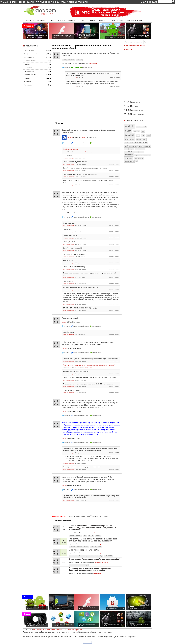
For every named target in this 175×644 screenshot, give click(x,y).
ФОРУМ (129, 49)
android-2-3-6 (140, 127)
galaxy (128, 131)
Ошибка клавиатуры (70, 149)
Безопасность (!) (29, 57)
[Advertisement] (71, 104)
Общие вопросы (29, 50)
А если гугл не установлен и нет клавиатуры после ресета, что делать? (89, 365)
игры (63, 2)
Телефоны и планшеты (67, 21)
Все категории (31, 46)
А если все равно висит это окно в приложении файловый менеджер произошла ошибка (90, 569)
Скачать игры (28, 68)
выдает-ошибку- (98, 556)
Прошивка (27, 78)
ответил (70, 138)
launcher (98, 536)
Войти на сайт (149, 2)
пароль (142, 152)
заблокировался (131, 146)
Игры (52, 21)
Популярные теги (134, 120)
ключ (126, 149)
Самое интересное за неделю (18, 2)
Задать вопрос (117, 21)
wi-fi (143, 135)
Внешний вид (28, 82)
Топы (83, 21)
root (143, 131)
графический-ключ (141, 143)
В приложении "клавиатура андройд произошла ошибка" (94, 559)
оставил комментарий (71, 78)
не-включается (140, 149)
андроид (79, 60)
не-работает (128, 152)
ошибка (72, 536)
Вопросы (103, 21)
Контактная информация (73, 630)
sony (138, 135)
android (130, 126)
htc (135, 131)
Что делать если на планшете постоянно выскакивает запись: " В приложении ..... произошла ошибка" (93, 540)
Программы (40, 21)
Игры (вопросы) (29, 71)
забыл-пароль (144, 146)
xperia (148, 135)
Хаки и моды (28, 85)
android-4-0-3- (109, 556)
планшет (91, 536)
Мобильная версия (135, 21)
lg (139, 131)
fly (146, 127)
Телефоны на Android (31, 54)
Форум (92, 21)
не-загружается (86, 556)
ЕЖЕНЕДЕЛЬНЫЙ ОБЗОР (136, 46)
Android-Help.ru (39, 630)
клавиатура (71, 60)
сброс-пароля (129, 161)
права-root (147, 155)
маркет (132, 149)
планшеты (83, 2)
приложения (54, 2)
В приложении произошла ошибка (84, 550)
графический (129, 143)
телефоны (72, 2)
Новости (28, 21)
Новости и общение (30, 61)
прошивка (129, 158)
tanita (84, 138)
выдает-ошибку (141, 139)
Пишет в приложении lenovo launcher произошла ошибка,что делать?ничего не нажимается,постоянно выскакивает (92, 528)
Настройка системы (30, 75)
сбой (64, 60)
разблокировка (139, 158)
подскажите (138, 155)
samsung (130, 135)
